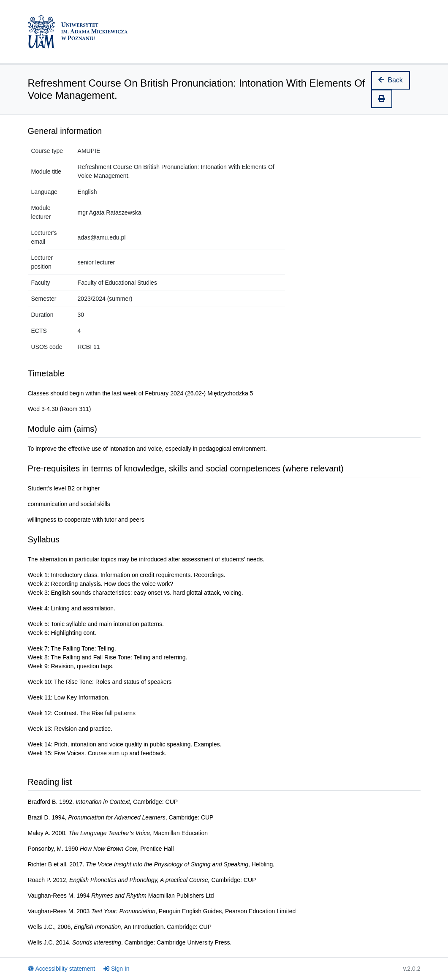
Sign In (117, 969)
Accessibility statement (62, 969)
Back (391, 80)
